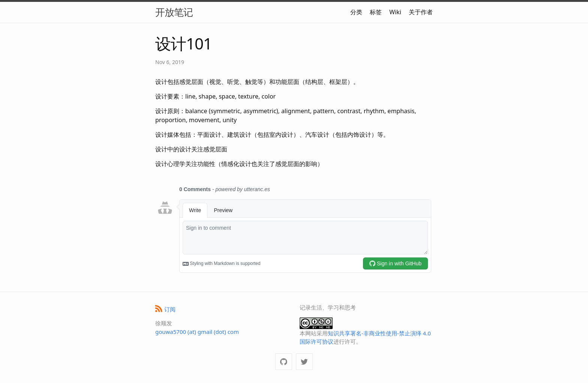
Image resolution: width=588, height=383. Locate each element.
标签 (376, 12)
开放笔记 (174, 12)
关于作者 (421, 12)
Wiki (395, 12)
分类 (356, 12)
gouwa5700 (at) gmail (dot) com (197, 332)
